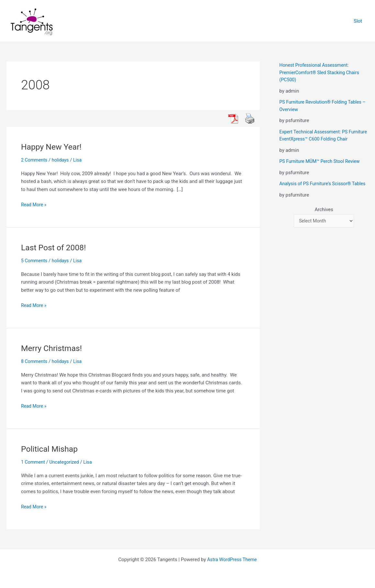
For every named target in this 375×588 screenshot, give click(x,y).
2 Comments (35, 160)
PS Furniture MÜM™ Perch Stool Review (322, 169)
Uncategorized (66, 462)
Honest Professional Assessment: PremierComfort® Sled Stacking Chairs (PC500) (321, 72)
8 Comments (35, 361)
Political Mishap (51, 449)
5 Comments (35, 261)
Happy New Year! (53, 147)
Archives (324, 224)
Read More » (34, 205)
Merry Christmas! (53, 348)
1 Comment (34, 462)
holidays (62, 160)
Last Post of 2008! (55, 247)
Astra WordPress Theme (232, 560)
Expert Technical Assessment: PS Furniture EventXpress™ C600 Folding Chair (319, 139)
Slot (359, 21)
